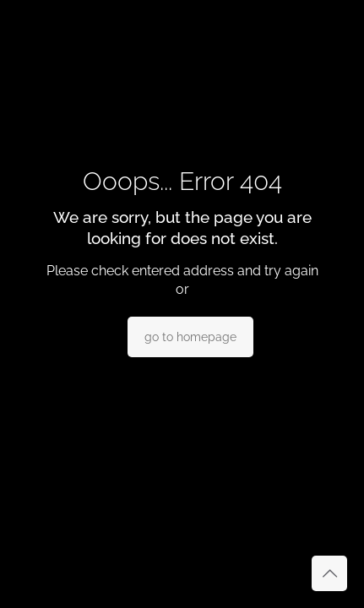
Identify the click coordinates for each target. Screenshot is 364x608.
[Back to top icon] (329, 573)
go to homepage (190, 337)
